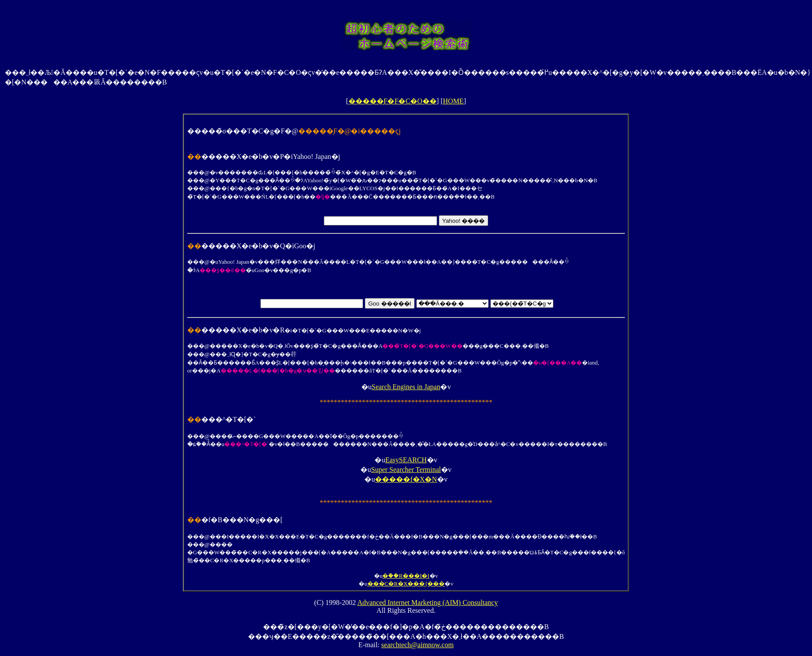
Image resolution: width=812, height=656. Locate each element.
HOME (453, 101)
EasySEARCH (406, 460)
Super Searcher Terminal (406, 470)
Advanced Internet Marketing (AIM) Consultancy (428, 603)
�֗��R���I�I (406, 576)
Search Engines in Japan (406, 387)
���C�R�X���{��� (406, 584)
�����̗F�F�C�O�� (393, 101)
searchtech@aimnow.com (417, 645)
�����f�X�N (406, 479)
